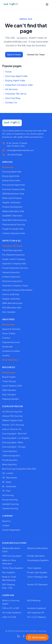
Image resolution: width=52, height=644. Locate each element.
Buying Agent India (11, 176)
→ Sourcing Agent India (15, 76)
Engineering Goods (11, 342)
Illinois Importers (9, 464)
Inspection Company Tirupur (15, 286)
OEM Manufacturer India (13, 194)
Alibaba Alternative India (13, 211)
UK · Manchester (10, 478)
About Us (6, 521)
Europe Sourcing (10, 500)
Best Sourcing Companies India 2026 (19, 469)
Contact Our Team (36, 55)
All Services (8, 167)
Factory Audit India (11, 294)
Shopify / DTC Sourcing (13, 425)
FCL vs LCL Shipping (36, 617)
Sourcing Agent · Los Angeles (16, 438)
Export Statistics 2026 (12, 386)
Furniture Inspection (11, 277)
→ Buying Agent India (14, 80)
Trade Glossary (9, 381)
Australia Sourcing (10, 504)
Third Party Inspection (12, 250)
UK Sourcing (8, 495)
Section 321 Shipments (37, 584)
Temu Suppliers (34, 568)
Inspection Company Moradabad (17, 290)
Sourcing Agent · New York (14, 434)
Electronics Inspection (12, 281)
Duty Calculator (9, 395)
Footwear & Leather (11, 351)
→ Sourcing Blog (11, 98)
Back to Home (14, 55)
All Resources (9, 372)
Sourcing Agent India (12, 172)
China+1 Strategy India (37, 577)
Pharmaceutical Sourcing (14, 224)
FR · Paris (6, 491)
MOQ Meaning (34, 600)
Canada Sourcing (10, 508)
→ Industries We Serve (14, 94)
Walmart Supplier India (12, 420)
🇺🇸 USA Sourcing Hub (12, 412)
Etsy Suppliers (9, 572)
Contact (6, 525)
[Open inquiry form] (37, 637)
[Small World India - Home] (11, 4)
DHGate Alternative (36, 556)
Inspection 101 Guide (12, 246)
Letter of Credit (9, 617)
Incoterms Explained (36, 608)
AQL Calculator (9, 312)
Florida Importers (10, 460)
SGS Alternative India (12, 308)
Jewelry (6, 355)
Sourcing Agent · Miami (13, 442)
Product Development (12, 207)
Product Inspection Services (15, 268)
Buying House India (11, 180)
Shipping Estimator (11, 399)
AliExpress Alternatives (38, 548)
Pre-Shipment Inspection (13, 255)
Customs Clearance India (14, 233)
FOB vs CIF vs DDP (11, 608)
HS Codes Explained (12, 613)
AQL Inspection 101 (36, 613)
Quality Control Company (14, 259)
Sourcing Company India (13, 189)
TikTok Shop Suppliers (13, 568)
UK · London (8, 473)
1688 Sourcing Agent (12, 556)
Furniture (6, 338)
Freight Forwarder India (13, 229)
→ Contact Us (10, 102)
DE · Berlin (7, 482)
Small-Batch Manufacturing (14, 220)
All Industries (9, 325)
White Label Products (12, 198)
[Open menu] (47, 4)
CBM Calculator (9, 390)
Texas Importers (10, 451)
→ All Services (10, 89)
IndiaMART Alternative (12, 216)
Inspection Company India (14, 264)
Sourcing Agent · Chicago (14, 447)
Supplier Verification (11, 202)
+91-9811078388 (14, 155)
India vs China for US (12, 429)
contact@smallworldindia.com (20, 150)
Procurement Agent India (14, 185)
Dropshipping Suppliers (38, 560)
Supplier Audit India (11, 299)
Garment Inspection (11, 272)
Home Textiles (9, 333)
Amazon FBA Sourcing (12, 416)
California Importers (11, 456)
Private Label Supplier (37, 572)
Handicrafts (7, 347)
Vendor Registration (11, 530)
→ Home (7, 72)
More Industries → (11, 360)
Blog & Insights (9, 377)
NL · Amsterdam (9, 486)
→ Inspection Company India (17, 85)
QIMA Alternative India (12, 303)
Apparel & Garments (11, 329)
